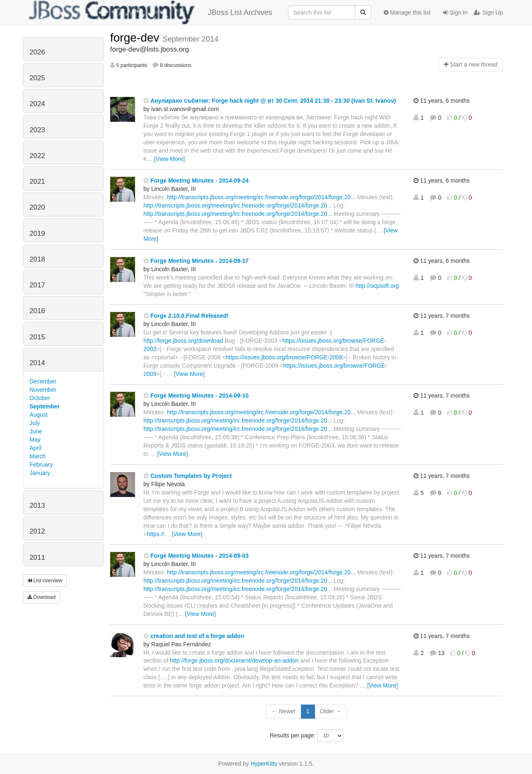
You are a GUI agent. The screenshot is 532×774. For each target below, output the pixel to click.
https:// (155, 534)
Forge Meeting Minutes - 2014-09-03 (196, 556)
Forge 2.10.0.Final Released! (186, 316)
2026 (37, 52)
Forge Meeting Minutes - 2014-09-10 (196, 396)
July (35, 423)
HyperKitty (264, 764)
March (38, 456)
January (40, 473)
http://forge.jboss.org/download (183, 341)
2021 (37, 182)
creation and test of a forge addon (194, 636)
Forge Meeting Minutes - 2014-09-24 (196, 181)
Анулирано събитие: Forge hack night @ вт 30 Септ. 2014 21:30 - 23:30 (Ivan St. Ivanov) (270, 101)
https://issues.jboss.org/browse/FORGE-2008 (284, 357)
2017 (37, 285)
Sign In (455, 12)
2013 (37, 506)
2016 (37, 311)
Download (42, 597)
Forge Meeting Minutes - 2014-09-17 (196, 261)
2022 (37, 156)
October (40, 398)
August (39, 415)
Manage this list (407, 12)
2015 (37, 337)
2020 (37, 207)
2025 (37, 78)
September (44, 406)
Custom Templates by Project (188, 476)
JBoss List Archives (151, 12)
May (35, 440)
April (35, 448)
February (41, 465)
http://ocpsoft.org (377, 286)
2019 (37, 234)
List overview (45, 581)
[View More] (170, 159)
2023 (37, 130)
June (36, 431)
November (43, 390)
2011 (37, 558)
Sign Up (488, 12)
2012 (37, 531)
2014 (37, 363)
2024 (37, 104)
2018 (37, 259)
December (43, 381)
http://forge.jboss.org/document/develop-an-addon (234, 660)
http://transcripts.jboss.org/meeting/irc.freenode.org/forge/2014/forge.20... (261, 197)
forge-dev (136, 38)
